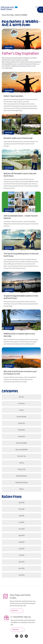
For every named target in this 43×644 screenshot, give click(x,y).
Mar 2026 (21, 509)
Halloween (22, 430)
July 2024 (22, 575)
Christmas (21, 404)
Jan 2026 (21, 522)
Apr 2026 (22, 503)
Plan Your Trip (22, 456)
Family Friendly (21, 417)
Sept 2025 (22, 536)
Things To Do (21, 469)
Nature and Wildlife (22, 450)
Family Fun (21, 423)
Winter (22, 489)
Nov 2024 (21, 568)
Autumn (21, 397)
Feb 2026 (21, 516)
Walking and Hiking (22, 483)
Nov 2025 (22, 529)
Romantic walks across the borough (18, 138)
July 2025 (21, 549)
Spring (22, 463)
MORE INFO (15, 611)
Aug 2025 (22, 542)
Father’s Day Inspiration (20, 54)
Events (21, 410)
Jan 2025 (22, 555)
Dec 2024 (22, 562)
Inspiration (21, 437)
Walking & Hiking (21, 476)
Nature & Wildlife (21, 443)
